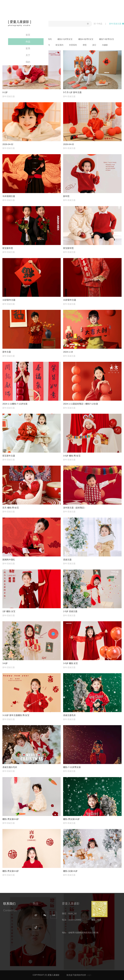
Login (89, 975)
